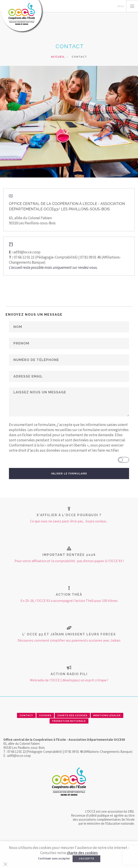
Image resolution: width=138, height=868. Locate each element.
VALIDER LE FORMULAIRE (69, 474)
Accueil (58, 57)
